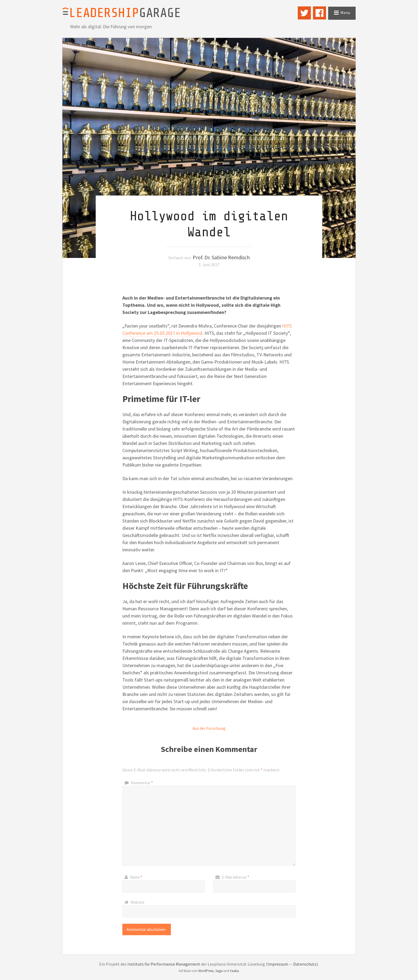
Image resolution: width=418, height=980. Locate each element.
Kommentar (142, 783)
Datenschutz (305, 964)
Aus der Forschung (209, 728)
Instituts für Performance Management (164, 964)
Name (136, 877)
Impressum (278, 964)
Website (138, 902)
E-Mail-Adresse (235, 877)
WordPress (206, 971)
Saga (219, 971)
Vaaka (234, 971)
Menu (345, 13)
